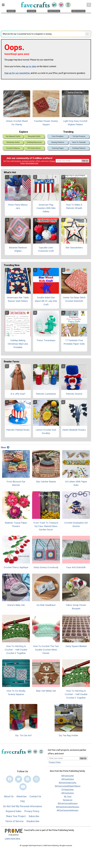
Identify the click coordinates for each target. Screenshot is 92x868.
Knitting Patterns (79, 148)
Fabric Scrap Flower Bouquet (76, 607)
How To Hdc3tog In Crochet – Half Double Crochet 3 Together (76, 694)
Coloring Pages (58, 148)
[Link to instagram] (36, 779)
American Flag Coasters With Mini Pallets (46, 208)
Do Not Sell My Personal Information (23, 806)
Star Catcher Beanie (46, 482)
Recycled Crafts (34, 136)
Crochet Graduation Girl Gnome (76, 524)
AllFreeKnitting (68, 779)
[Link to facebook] (10, 779)
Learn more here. (13, 839)
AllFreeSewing (68, 793)
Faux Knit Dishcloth (76, 567)
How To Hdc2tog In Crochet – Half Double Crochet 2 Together (16, 650)
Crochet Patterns (13, 148)
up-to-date (31, 66)
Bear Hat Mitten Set (46, 691)
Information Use (32, 163)
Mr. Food (68, 796)
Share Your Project (16, 816)
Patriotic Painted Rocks (18, 430)
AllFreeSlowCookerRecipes (68, 807)
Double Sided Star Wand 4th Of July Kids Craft (46, 301)
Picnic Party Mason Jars (18, 206)
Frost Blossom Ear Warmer (16, 483)
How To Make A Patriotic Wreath (74, 206)
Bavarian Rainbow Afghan (18, 249)
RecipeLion (68, 800)
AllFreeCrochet (68, 776)
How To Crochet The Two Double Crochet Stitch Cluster (46, 650)
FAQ (23, 801)
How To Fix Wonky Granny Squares (16, 693)
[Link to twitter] (19, 779)
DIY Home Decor (34, 148)
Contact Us (35, 796)
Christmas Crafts (13, 142)
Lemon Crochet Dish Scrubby (46, 432)
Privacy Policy (32, 811)
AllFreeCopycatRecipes (68, 803)
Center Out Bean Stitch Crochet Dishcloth (74, 299)
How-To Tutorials (79, 142)
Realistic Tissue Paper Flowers (16, 524)
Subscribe (34, 816)
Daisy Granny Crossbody (46, 567)
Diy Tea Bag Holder (69, 735)
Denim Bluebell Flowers (74, 430)
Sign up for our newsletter (17, 73)
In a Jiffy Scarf (18, 394)
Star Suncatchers (74, 248)
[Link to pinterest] (27, 779)
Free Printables (58, 136)
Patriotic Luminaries (46, 394)
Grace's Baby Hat (16, 605)
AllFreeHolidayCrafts (68, 783)
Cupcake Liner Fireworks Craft (46, 249)
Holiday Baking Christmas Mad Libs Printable (18, 344)
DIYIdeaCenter (68, 790)
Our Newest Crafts (13, 136)
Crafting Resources (34, 142)
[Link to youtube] (23, 787)
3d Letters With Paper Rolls (76, 483)
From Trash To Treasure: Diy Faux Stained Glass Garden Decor (46, 526)
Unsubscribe (33, 821)
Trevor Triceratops (46, 340)
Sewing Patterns (58, 142)
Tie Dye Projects (79, 136)
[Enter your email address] (64, 758)
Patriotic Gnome (74, 394)
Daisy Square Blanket (76, 646)
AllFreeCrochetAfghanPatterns (68, 786)
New (5, 447)
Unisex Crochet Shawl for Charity (17, 123)
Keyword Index (14, 811)
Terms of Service (14, 821)
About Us (9, 796)
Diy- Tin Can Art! (23, 735)
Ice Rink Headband (46, 605)
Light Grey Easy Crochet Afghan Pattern (75, 123)
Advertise (22, 796)
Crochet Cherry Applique (16, 567)
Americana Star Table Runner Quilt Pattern (18, 299)
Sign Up (85, 161)
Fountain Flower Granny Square (46, 123)
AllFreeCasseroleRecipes (68, 810)
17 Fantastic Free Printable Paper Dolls (74, 342)
